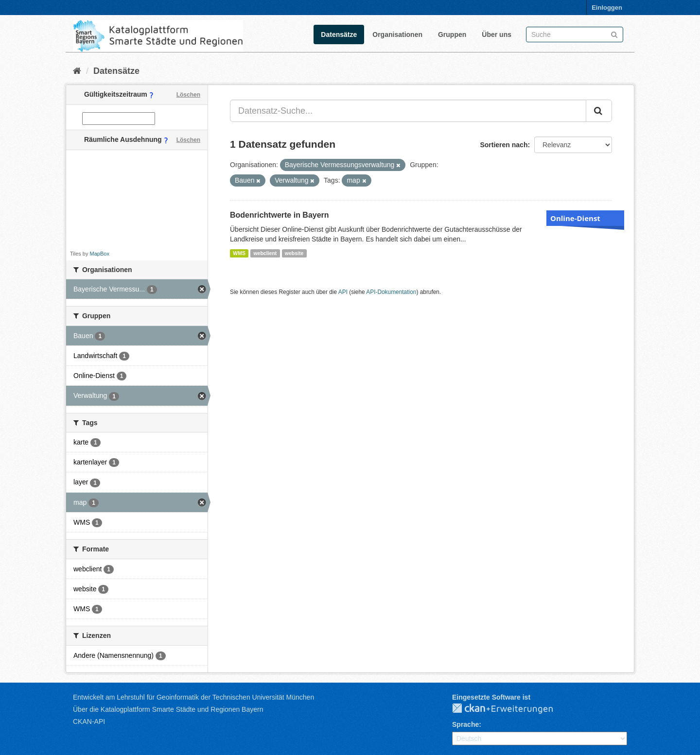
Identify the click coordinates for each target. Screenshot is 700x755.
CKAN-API (89, 721)
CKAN (510, 709)
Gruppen (452, 34)
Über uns (497, 34)
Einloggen (607, 8)
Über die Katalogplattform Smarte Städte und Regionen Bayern (168, 709)
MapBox (100, 254)
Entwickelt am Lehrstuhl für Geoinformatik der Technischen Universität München (193, 697)
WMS (239, 253)
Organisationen (397, 34)
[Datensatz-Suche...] (408, 111)
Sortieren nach (504, 145)
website (294, 253)
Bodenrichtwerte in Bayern (280, 215)
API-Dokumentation (391, 292)
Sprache (465, 724)
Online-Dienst (575, 218)
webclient (265, 253)
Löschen (188, 95)
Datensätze (339, 34)
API (343, 292)
